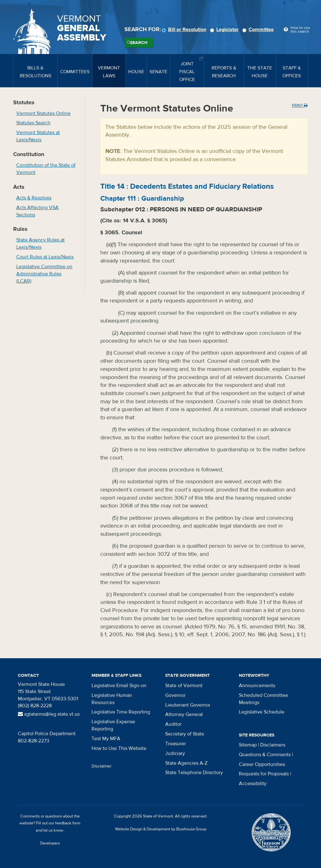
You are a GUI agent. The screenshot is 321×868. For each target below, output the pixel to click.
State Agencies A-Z (186, 763)
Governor (175, 695)
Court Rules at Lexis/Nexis (45, 257)
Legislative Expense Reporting (113, 725)
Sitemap (248, 745)
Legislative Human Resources (112, 699)
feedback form (68, 823)
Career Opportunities (262, 764)
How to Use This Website (119, 748)
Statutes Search (33, 123)
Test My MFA (106, 739)
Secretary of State (185, 734)
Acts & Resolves (34, 198)
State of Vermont (184, 686)
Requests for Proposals (264, 774)
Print (300, 106)
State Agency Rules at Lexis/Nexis (40, 244)
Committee (259, 30)
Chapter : (142, 198)
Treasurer (176, 744)
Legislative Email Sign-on (119, 686)
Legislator (225, 30)
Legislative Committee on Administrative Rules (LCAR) (44, 274)
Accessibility (253, 784)
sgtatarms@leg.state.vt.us (49, 714)
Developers (50, 843)
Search (139, 43)
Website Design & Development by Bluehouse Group (161, 829)
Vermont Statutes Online (43, 113)
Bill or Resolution (185, 30)
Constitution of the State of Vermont (46, 169)
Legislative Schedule (262, 712)
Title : (187, 186)
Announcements (257, 686)
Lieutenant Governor (188, 705)
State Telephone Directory (194, 773)
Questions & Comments (265, 755)
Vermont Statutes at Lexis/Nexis (38, 136)
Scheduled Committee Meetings (263, 699)
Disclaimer (102, 766)
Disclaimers (273, 745)
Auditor (173, 724)
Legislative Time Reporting (121, 712)
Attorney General (184, 714)
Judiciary (175, 753)
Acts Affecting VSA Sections (37, 211)
